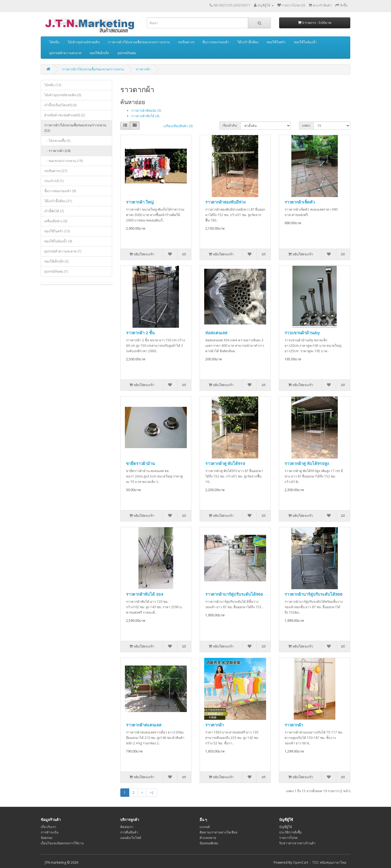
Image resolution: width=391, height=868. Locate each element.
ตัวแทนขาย (208, 838)
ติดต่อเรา (127, 827)
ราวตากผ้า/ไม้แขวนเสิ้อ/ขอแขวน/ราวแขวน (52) (75, 128)
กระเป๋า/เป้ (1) (54, 181)
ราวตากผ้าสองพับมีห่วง (225, 202)
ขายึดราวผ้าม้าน (140, 463)
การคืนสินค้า (129, 832)
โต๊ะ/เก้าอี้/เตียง (248, 42)
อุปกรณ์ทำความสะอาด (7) (63, 251)
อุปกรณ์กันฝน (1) (56, 271)
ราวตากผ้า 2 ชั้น (140, 333)
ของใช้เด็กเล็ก (99, 53)
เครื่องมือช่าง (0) (56, 221)
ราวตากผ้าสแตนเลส (144, 725)
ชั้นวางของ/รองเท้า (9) (60, 191)
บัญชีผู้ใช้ (286, 827)
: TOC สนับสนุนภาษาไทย (327, 862)
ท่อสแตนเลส (216, 333)
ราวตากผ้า (143, 69)
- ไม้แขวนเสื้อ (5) (57, 141)
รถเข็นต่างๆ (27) (56, 171)
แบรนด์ (205, 827)
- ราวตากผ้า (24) (57, 151)
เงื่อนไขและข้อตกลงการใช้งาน (62, 843)
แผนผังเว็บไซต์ (131, 838)
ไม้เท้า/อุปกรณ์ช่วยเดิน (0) (63, 95)
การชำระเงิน (50, 832)
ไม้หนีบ (54, 42)
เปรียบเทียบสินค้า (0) (178, 126)
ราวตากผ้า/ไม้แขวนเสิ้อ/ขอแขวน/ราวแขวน (139, 42)
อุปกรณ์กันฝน (127, 53)
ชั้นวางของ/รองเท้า (216, 42)
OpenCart (301, 862)
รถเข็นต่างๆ (186, 42)
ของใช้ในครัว (276, 42)
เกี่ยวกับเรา (48, 827)
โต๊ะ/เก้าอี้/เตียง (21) (58, 201)
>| (152, 793)
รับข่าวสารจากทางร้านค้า (297, 843)
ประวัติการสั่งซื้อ (290, 832)
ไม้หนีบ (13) (53, 85)
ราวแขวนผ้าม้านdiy (302, 333)
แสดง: (306, 125)
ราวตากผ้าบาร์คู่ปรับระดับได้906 (234, 594)
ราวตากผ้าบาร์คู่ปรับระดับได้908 (313, 594)
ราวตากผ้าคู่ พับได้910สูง (307, 463)
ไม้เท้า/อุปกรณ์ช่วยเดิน (84, 42)
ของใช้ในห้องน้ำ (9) (58, 241)
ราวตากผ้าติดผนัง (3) (146, 110)
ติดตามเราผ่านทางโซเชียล (218, 832)
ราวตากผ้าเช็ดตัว (300, 202)
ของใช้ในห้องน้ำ (305, 42)
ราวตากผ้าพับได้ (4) (145, 116)
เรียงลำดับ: (230, 125)
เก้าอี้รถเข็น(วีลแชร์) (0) (60, 105)
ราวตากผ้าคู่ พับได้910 (225, 463)
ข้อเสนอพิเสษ (209, 843)
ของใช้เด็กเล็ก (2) (56, 261)
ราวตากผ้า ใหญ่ (140, 202)
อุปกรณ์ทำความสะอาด (65, 53)
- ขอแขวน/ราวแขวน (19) (63, 161)
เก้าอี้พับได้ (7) (54, 211)
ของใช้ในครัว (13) (57, 231)
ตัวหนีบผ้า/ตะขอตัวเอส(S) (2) (64, 115)
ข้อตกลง (47, 838)
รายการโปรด (288, 838)
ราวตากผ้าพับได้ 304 (145, 594)
